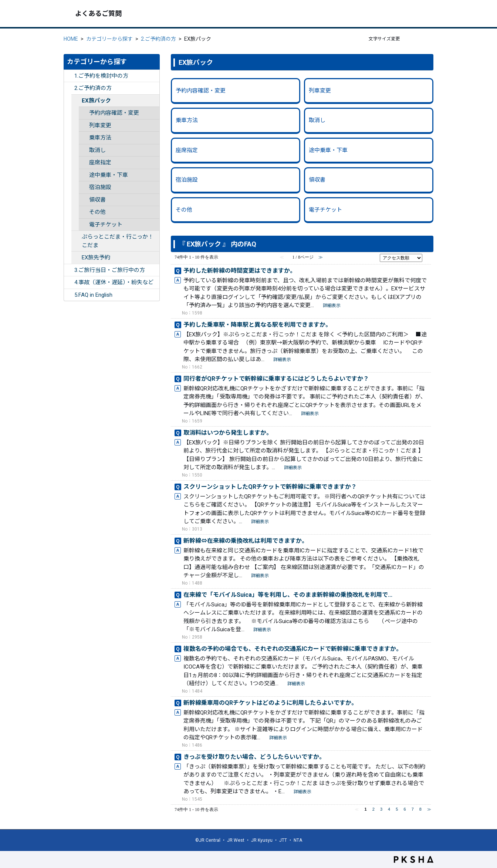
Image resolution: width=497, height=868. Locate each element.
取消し (97, 150)
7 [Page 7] (413, 809)
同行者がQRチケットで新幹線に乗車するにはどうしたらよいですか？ (276, 379)
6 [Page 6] (405, 809)
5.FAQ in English (93, 295)
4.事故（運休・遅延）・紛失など (114, 282)
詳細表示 (332, 306)
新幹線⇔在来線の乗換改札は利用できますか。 (246, 541)
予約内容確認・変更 (114, 113)
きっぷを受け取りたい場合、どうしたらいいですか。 (254, 757)
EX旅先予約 (96, 258)
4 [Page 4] (389, 809)
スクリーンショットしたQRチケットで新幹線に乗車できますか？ (270, 487)
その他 (97, 212)
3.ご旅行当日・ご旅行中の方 (110, 270)
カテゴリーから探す (109, 39)
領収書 (97, 200)
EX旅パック (96, 101)
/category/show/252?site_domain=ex (69, 76)
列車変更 (100, 125)
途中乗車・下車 (109, 175)
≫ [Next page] (429, 809)
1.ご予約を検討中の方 (101, 76)
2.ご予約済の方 (158, 39)
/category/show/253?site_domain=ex (69, 88)
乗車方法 (100, 138)
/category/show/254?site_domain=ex (69, 270)
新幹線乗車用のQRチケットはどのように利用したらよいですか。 (270, 703)
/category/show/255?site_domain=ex (69, 282)
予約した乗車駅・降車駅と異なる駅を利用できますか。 (257, 325)
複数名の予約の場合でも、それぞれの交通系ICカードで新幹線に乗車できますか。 (293, 649)
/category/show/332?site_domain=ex (69, 295)
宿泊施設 (100, 187)
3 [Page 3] (381, 809)
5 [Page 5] (397, 809)
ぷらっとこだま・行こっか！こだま (118, 241)
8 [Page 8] (420, 809)
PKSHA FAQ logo (414, 859)
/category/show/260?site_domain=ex (77, 258)
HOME (71, 39)
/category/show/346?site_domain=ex (77, 237)
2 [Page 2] (373, 809)
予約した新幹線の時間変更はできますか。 (240, 271)
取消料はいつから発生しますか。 (228, 433)
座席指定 (100, 162)
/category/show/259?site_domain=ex (77, 101)
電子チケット (106, 225)
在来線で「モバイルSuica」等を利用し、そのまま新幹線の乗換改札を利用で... (288, 595)
